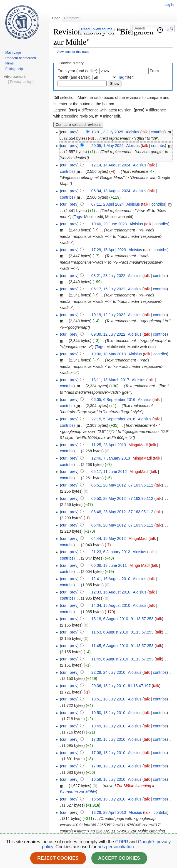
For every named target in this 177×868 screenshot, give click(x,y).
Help (169, 30)
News (9, 63)
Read (85, 29)
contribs (158, 132)
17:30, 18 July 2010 (108, 739)
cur (64, 146)
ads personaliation (116, 847)
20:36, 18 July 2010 (108, 686)
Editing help (14, 69)
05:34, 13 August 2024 (111, 191)
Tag (121, 77)
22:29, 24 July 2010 (108, 672)
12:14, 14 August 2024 (111, 165)
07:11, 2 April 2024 (108, 204)
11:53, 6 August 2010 (110, 632)
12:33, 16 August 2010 (111, 592)
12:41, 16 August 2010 (111, 579)
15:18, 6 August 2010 (110, 619)
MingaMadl (138, 445)
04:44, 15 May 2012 (109, 538)
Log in (169, 5)
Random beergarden (21, 58)
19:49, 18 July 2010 (108, 726)
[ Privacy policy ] (21, 249)
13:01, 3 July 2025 (107, 132)
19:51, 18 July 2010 (108, 699)
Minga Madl (139, 565)
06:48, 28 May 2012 (109, 512)
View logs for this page (73, 52)
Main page (13, 53)
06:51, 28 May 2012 (109, 485)
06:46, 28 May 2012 (109, 525)
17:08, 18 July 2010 (108, 753)
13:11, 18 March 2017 (110, 380)
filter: (126, 77)
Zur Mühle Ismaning (134, 786)
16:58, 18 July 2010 (108, 799)
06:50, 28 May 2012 (109, 498)
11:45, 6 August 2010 (110, 646)
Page (56, 18)
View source (103, 29)
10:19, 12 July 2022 (108, 315)
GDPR (122, 842)
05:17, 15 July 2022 (108, 289)
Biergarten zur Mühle (78, 792)
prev (73, 132)
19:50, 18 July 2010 (108, 713)
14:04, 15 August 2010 (111, 605)
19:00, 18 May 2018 (109, 354)
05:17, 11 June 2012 (109, 472)
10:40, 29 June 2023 (109, 224)
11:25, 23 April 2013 (109, 445)
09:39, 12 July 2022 (108, 334)
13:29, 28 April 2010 (109, 812)
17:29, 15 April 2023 (109, 250)
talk (144, 132)
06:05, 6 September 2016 (113, 400)
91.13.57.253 (142, 619)
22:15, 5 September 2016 (113, 419)
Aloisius (133, 132)
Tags (78, 217)
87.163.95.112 (141, 485)
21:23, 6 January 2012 (111, 552)
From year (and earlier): (78, 71)
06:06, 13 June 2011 (109, 565)
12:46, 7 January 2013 (111, 458)
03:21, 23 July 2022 (108, 276)
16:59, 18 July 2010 (108, 779)
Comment (72, 18)
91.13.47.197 (139, 686)
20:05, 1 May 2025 (108, 146)
